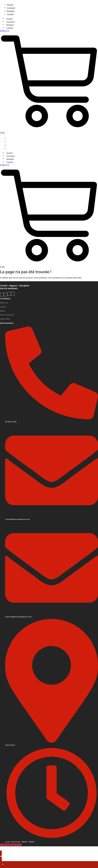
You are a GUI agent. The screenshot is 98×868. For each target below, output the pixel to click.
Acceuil (9, 19)
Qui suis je (11, 22)
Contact (10, 28)
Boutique (10, 25)
